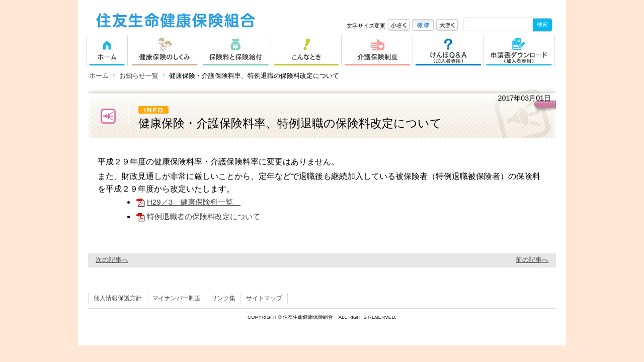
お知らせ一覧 (139, 76)
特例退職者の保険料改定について (198, 216)
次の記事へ (112, 260)
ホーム (99, 76)
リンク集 (223, 298)
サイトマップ (264, 298)
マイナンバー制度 (177, 298)
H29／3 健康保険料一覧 (188, 202)
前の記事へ (532, 260)
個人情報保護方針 (118, 298)
